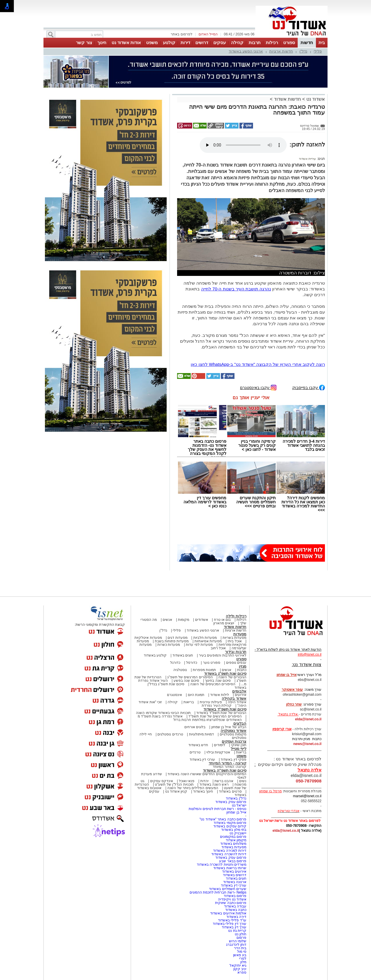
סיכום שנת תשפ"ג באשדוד (225, 673)
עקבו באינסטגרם (258, 387)
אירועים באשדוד (234, 871)
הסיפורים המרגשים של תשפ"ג (190, 677)
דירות (185, 43)
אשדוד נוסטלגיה (233, 731)
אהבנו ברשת (224, 781)
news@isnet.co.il (307, 744)
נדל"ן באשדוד (236, 798)
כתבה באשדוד (235, 910)
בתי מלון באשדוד (234, 830)
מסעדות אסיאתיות (208, 641)
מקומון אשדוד (236, 840)
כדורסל (192, 663)
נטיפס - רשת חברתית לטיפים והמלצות (218, 809)
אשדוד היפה (237, 702)
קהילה (237, 43)
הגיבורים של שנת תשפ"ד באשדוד (221, 713)
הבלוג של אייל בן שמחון (229, 727)
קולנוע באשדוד (155, 655)
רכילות (272, 43)
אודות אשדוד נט (126, 43)
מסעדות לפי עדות (199, 645)
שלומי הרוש (238, 941)
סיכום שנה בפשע (187, 681)
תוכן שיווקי (239, 745)
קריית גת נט (237, 931)
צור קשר (84, 43)
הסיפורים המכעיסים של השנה (213, 684)
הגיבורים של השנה (232, 677)
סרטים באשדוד (230, 791)
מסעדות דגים (177, 638)
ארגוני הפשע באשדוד (246, 51)
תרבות (255, 43)
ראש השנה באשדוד (214, 784)
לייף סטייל (239, 749)
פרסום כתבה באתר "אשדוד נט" (223, 819)
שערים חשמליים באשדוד (228, 889)
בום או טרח (222, 620)
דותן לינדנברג (236, 945)
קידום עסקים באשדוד (230, 826)
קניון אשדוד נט (176, 791)
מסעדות (240, 634)
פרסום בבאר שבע (233, 861)
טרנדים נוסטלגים (170, 734)
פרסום (241, 938)
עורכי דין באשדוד (202, 760)
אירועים (241, 695)
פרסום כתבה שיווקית (230, 903)
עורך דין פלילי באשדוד (229, 924)
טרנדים (195, 752)
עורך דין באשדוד (234, 927)
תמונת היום (196, 695)
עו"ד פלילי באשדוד (232, 920)
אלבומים (239, 691)
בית (322, 43)
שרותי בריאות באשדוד (230, 868)
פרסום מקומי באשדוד (230, 823)
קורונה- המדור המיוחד (230, 767)
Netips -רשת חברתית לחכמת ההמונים (218, 892)
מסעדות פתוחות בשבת (172, 641)
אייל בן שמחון (236, 812)
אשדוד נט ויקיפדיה (232, 899)
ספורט (289, 43)
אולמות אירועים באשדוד (228, 913)
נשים (243, 781)
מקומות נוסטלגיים (232, 734)
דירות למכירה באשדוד (230, 851)
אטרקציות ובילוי (218, 752)
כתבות (242, 670)
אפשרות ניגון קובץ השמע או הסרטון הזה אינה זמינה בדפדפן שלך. (243, 145)
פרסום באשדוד (234, 896)
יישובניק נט (237, 833)
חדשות (307, 43)
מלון (243, 962)
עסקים (220, 43)
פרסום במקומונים (233, 837)
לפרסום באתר (181, 34)
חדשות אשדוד (287, 99)
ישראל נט (239, 805)
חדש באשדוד (198, 745)
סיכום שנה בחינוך (218, 681)
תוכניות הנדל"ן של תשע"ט (174, 784)
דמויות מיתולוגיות (201, 734)
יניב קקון (240, 969)
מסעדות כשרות (169, 645)
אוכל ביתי (234, 641)
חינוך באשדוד (203, 791)
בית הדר (240, 948)
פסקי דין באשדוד (233, 760)
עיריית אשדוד (307, 159)
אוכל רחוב (218, 648)
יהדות (204, 781)
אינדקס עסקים (162, 781)
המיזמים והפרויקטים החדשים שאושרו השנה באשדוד (207, 774)
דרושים (202, 43)
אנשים (167, 620)
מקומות (184, 620)
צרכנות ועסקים (234, 741)
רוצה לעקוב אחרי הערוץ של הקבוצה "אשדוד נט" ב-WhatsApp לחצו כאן (258, 364)
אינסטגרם (174, 695)
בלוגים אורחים (195, 727)
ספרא (242, 972)
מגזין (243, 666)
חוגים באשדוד (183, 655)
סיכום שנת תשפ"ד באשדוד (225, 709)
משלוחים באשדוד (233, 844)
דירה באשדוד (236, 917)
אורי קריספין (282, 729)
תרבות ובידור (236, 652)
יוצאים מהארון (224, 623)
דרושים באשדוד (235, 875)
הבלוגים (240, 723)
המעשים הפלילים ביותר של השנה (193, 788)
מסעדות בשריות (234, 638)
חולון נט (240, 934)
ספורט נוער (212, 663)
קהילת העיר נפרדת (217, 706)
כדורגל (175, 663)
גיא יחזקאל (238, 965)
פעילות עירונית (211, 702)
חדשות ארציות (281, 51)
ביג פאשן (240, 955)
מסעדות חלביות (205, 638)
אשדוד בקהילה (234, 698)
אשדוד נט (315, 99)
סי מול (242, 952)
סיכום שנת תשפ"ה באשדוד (225, 770)
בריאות (189, 702)
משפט (152, 43)
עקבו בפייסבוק (309, 387)
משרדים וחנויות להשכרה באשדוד (222, 865)
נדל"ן (303, 51)
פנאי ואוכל (187, 781)
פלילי (318, 51)
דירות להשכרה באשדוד (229, 854)
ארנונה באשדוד (235, 882)
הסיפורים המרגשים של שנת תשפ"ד (215, 716)
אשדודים (202, 620)
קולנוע (169, 43)
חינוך (102, 43)
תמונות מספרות (204, 670)
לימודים (219, 745)
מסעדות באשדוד (234, 847)
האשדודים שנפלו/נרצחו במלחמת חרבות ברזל (208, 720)
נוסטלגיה (180, 670)
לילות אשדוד (220, 695)
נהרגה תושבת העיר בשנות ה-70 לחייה (236, 289)
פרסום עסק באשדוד (230, 802)
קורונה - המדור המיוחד (228, 763)
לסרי (243, 959)
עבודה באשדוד (235, 906)
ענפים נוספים (236, 663)
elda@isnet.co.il (308, 719)
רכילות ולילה (236, 616)
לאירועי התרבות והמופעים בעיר (223, 655)
